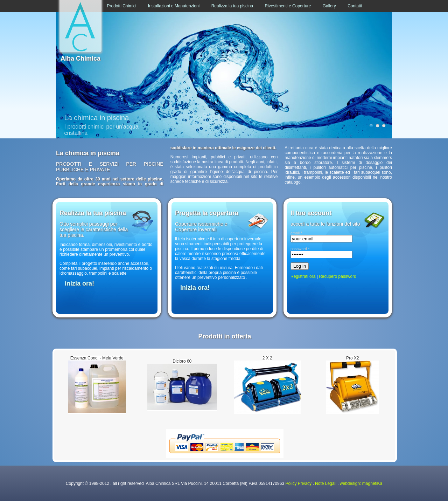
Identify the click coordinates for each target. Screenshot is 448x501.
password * (300, 249)
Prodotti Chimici (121, 6)
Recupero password (338, 276)
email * (296, 233)
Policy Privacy (298, 483)
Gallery (329, 6)
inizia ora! (79, 283)
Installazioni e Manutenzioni (174, 6)
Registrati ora (303, 276)
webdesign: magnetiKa (361, 483)
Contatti (355, 6)
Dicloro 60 (182, 361)
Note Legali (326, 483)
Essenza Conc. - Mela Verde (97, 358)
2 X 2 (267, 358)
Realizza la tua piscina (232, 6)
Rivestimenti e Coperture (288, 6)
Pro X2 (353, 358)
